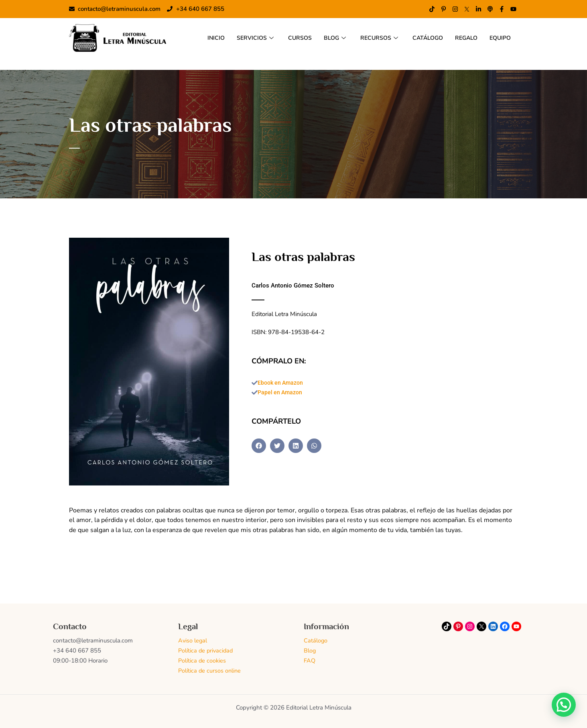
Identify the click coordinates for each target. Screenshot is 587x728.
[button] (259, 447)
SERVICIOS (246, 38)
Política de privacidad (207, 651)
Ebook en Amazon (282, 383)
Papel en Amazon (281, 393)
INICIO (206, 38)
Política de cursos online (210, 670)
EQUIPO (499, 38)
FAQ (310, 661)
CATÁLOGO (423, 38)
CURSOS (292, 38)
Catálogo (316, 640)
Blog (310, 651)
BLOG (328, 38)
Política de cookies (203, 661)
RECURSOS (373, 38)
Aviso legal (193, 640)
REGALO (463, 38)
